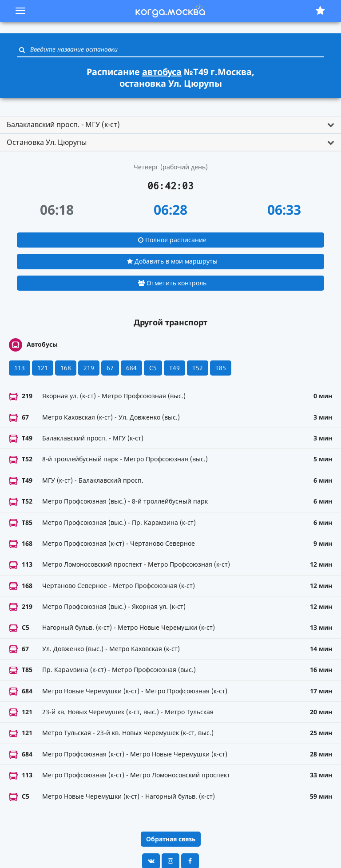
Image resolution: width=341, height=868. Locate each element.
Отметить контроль (172, 283)
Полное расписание (172, 240)
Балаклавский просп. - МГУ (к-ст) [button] (63, 124)
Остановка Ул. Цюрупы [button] (47, 142)
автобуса (162, 72)
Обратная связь (171, 839)
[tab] (170, 125)
